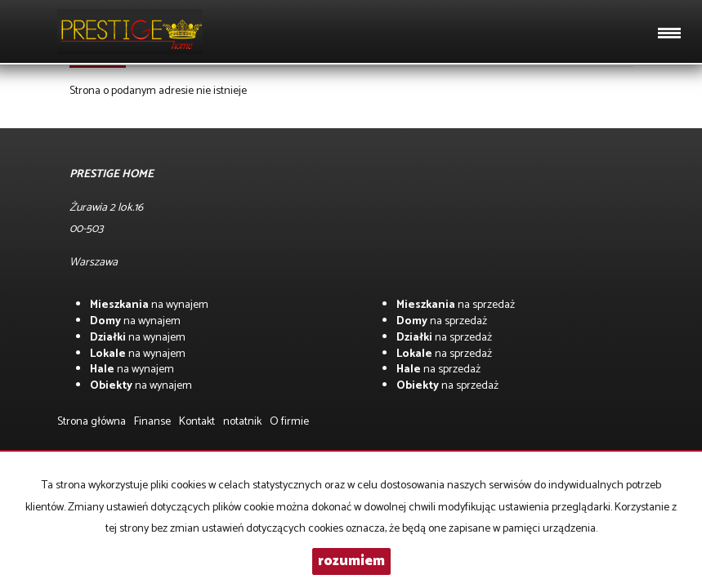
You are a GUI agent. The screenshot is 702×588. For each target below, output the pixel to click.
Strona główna (92, 422)
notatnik (242, 422)
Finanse (152, 422)
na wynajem (149, 305)
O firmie (289, 422)
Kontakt (197, 422)
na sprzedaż (456, 305)
